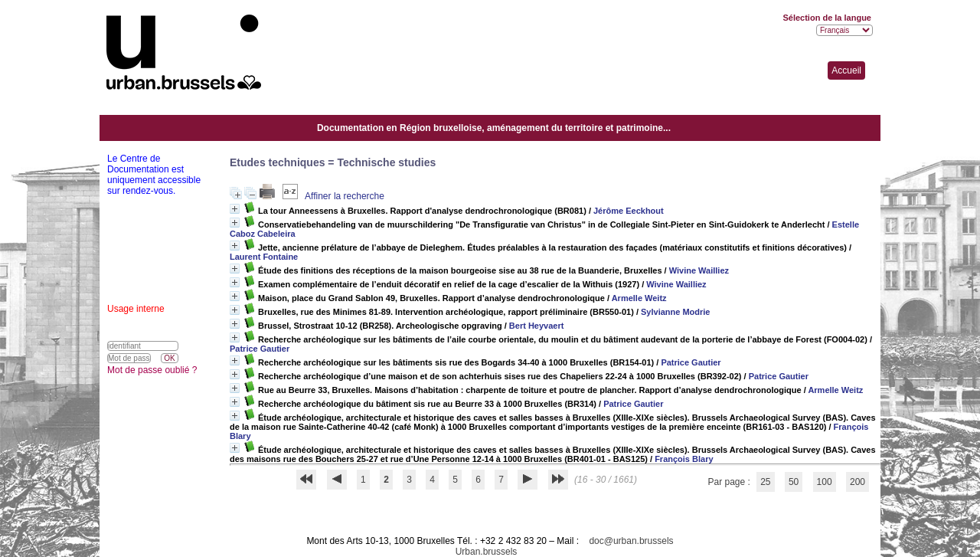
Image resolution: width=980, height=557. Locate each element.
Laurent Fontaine (264, 257)
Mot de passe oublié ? (152, 370)
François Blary (684, 459)
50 (794, 482)
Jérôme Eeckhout (629, 211)
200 (857, 482)
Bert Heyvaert (537, 326)
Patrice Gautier (260, 349)
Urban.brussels (487, 552)
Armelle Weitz (639, 298)
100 (825, 482)
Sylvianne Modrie (675, 312)
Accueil (846, 70)
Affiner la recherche (345, 196)
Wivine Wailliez (699, 270)
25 (765, 482)
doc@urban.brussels (631, 541)
